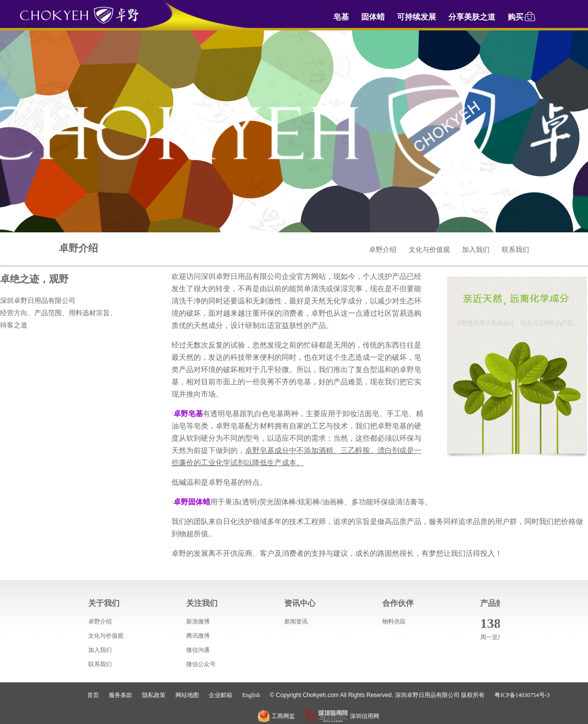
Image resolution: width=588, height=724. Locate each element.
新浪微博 (198, 622)
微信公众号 (201, 664)
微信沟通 (198, 650)
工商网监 (276, 716)
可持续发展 (416, 17)
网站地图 (187, 695)
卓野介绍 (383, 250)
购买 (522, 16)
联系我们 (515, 250)
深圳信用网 (342, 716)
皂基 (341, 17)
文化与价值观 (429, 250)
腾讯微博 (198, 636)
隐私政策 (154, 695)
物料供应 (394, 622)
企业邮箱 (220, 695)
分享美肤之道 (472, 17)
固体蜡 (373, 17)
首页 (93, 695)
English (251, 695)
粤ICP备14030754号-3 (522, 695)
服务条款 (121, 695)
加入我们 (476, 250)
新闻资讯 (296, 622)
